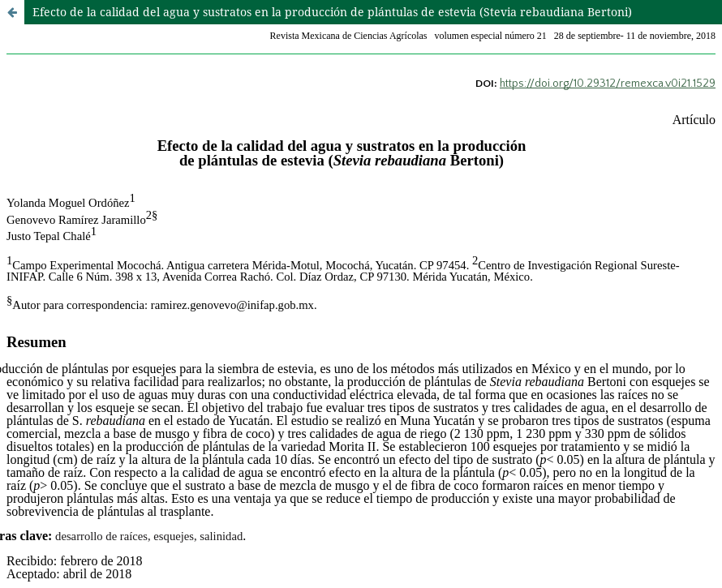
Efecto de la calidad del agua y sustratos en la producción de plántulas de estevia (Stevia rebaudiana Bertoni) (332, 12)
